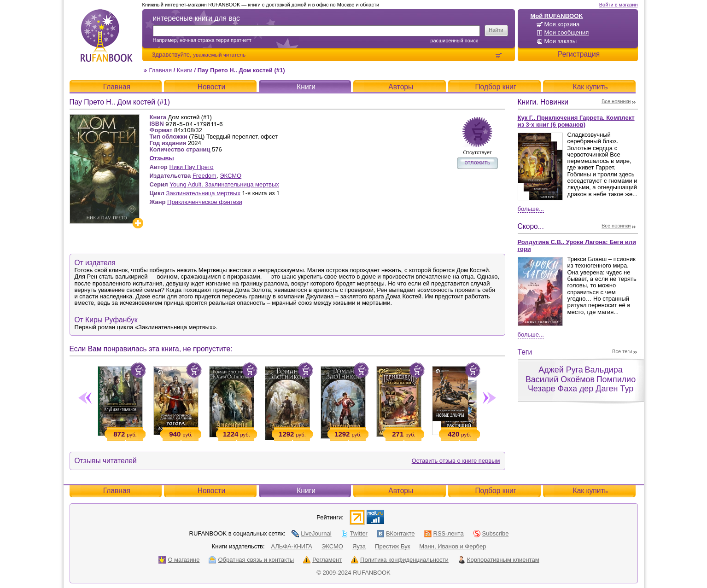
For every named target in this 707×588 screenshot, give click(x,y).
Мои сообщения (567, 32)
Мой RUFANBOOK (557, 16)
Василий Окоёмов (560, 379)
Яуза (359, 546)
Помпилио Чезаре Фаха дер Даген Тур (582, 384)
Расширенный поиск (454, 41)
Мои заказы (561, 41)
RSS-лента (444, 533)
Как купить (590, 87)
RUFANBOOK (106, 35)
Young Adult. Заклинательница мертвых (224, 184)
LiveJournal (312, 533)
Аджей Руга (561, 370)
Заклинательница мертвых (203, 193)
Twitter (354, 533)
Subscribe (491, 533)
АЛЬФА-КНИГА (292, 546)
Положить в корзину (138, 370)
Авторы (401, 87)
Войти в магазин (619, 5)
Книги (185, 70)
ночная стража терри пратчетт (216, 40)
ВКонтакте (396, 533)
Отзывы (162, 158)
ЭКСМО (231, 176)
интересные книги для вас (196, 18)
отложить (477, 162)
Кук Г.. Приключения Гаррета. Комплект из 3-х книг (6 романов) (576, 121)
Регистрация (579, 54)
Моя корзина (562, 24)
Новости (211, 87)
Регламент (322, 560)
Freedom (205, 176)
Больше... (531, 209)
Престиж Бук (392, 546)
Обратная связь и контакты (251, 560)
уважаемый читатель (219, 55)
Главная (161, 70)
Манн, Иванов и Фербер (453, 546)
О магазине (179, 560)
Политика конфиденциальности (400, 560)
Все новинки (616, 101)
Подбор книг (495, 87)
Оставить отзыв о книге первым (456, 461)
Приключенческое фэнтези (205, 202)
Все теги (622, 351)
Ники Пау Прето (191, 167)
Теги (525, 352)
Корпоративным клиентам (499, 560)
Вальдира (603, 370)
